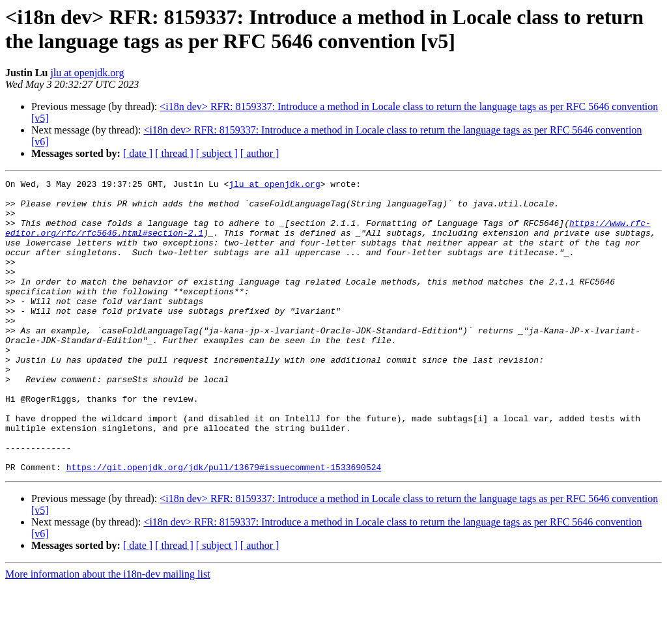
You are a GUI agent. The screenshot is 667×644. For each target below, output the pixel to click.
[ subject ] (217, 153)
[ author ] (260, 153)
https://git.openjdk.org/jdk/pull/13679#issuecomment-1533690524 (224, 525)
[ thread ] (174, 153)
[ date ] (138, 153)
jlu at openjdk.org (87, 73)
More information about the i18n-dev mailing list (108, 633)
